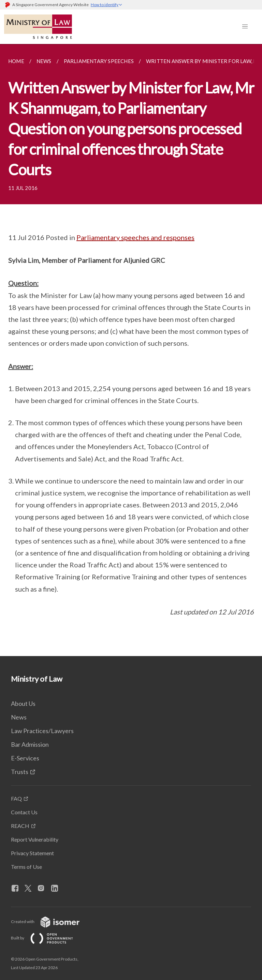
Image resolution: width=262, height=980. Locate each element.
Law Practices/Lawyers (42, 731)
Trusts (20, 772)
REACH (20, 826)
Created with (51, 922)
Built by (47, 938)
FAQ (16, 798)
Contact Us (24, 812)
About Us (23, 703)
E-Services (25, 758)
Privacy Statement (32, 853)
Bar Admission (30, 744)
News (19, 717)
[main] (131, 350)
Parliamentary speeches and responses (135, 237)
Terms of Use (26, 867)
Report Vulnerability (35, 839)
